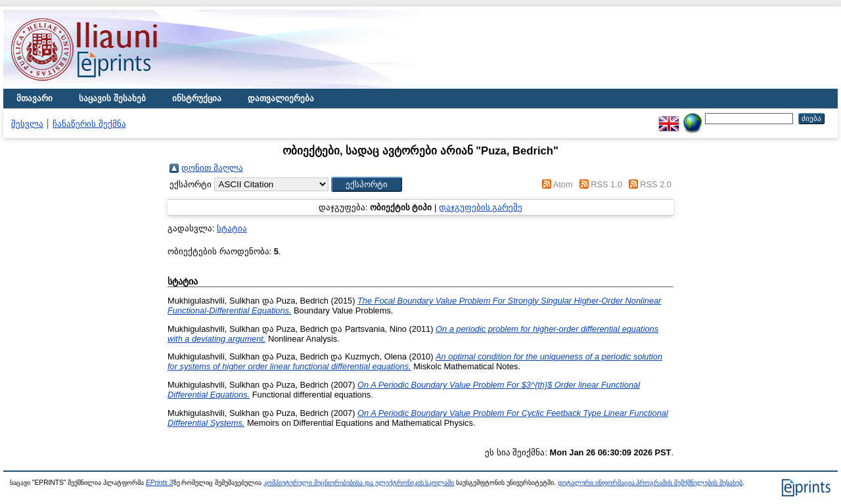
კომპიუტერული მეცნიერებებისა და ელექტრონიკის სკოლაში (359, 483)
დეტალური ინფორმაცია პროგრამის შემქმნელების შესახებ (650, 483)
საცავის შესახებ (112, 98)
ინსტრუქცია (197, 98)
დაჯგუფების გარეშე (481, 207)
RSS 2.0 (656, 184)
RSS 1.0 (606, 184)
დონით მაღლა (212, 168)
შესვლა (27, 124)
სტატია (232, 228)
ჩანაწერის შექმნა (89, 124)
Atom (563, 184)
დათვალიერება (281, 98)
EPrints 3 (160, 483)
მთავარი (34, 98)
